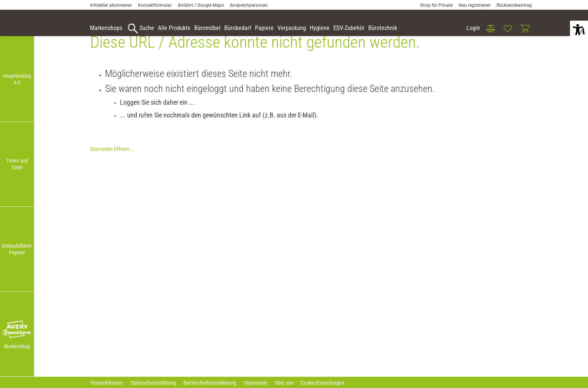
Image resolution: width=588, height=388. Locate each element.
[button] (17, 330)
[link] (490, 29)
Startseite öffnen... (112, 160)
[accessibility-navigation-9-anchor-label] (106, 29)
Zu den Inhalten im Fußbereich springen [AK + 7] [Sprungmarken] (0, 0)
